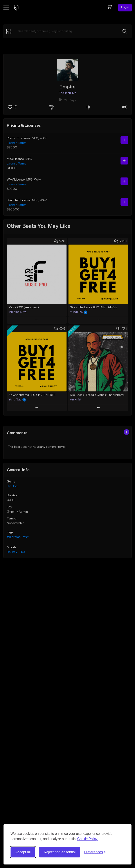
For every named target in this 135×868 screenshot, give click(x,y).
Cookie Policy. (88, 839)
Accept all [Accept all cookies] (23, 852)
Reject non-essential (60, 852)
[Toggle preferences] (95, 852)
